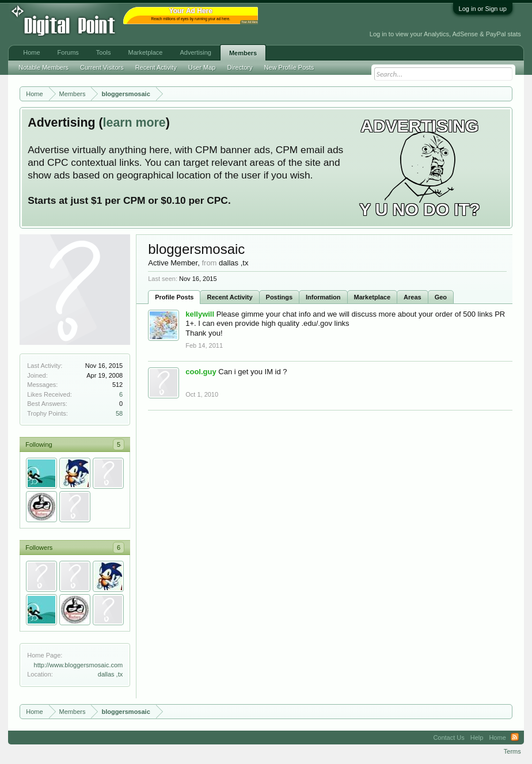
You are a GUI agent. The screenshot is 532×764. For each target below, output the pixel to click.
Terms (512, 751)
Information (323, 297)
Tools (104, 52)
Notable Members (43, 67)
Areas (413, 297)
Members (243, 53)
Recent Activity (229, 297)
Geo (441, 297)
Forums (68, 52)
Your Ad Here (249, 22)
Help (477, 738)
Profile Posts (174, 297)
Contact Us (449, 738)
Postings (279, 297)
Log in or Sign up (483, 9)
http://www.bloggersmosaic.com (79, 665)
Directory (240, 67)
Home (31, 52)
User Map (202, 67)
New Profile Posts (289, 67)
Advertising (195, 52)
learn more (134, 123)
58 (119, 413)
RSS (515, 738)
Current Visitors (102, 67)
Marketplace (373, 297)
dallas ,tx (110, 674)
